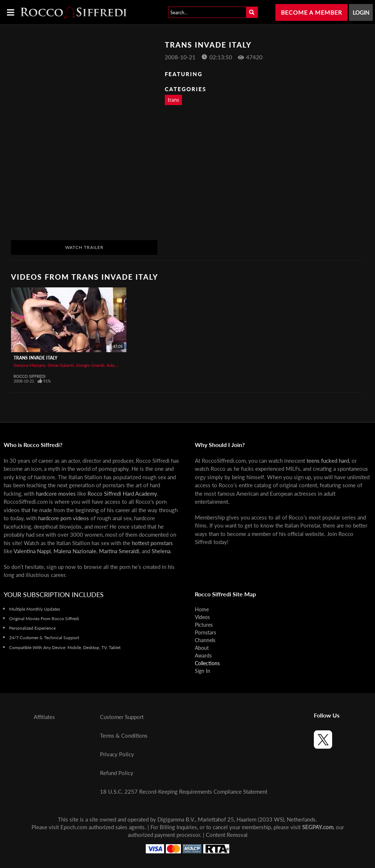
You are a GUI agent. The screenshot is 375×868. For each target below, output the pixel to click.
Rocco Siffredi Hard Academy (122, 493)
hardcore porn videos (64, 518)
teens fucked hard (328, 461)
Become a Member (311, 12)
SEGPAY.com (318, 827)
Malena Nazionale (75, 551)
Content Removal (227, 835)
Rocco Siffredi (29, 376)
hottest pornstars (152, 543)
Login (361, 12)
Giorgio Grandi (90, 365)
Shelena (161, 551)
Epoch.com (74, 827)
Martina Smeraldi (119, 551)
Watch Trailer (84, 247)
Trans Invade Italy (36, 358)
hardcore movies (56, 493)
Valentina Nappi (32, 551)
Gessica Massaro (29, 365)
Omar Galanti (61, 365)
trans (173, 100)
